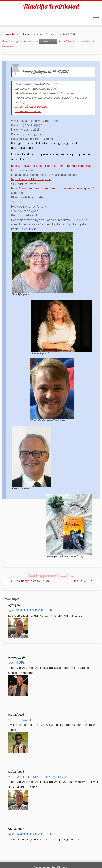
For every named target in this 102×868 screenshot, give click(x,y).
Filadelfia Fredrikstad (51, 6)
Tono (47, 224)
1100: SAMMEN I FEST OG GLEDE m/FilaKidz (37, 777)
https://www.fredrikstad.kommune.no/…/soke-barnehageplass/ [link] (52, 188)
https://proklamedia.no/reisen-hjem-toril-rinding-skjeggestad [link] (51, 166)
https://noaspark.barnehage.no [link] (31, 179)
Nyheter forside (22, 34)
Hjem (5, 34)
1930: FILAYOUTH (19, 720)
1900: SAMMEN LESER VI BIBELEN (30, 610)
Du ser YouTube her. (28, 111)
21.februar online (83, 581)
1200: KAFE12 (17, 663)
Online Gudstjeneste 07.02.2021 (28, 581)
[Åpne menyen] (96, 18)
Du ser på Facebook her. (31, 107)
